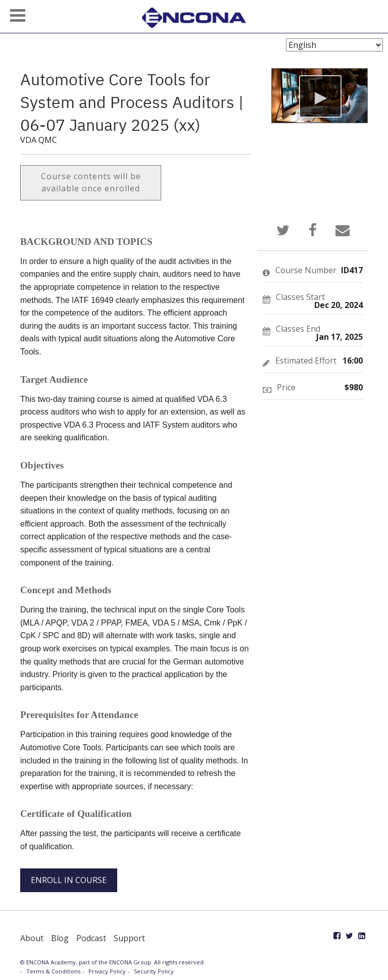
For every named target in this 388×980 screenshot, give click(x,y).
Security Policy (154, 971)
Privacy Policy (107, 971)
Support (129, 938)
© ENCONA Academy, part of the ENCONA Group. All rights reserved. (113, 962)
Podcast (91, 938)
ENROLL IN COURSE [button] (69, 880)
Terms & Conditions (53, 971)
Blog (60, 938)
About (32, 938)
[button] (18, 15)
